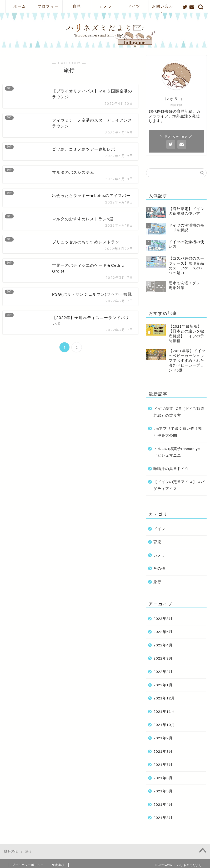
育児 (77, 6)
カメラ (106, 6)
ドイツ (134, 6)
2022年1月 (163, 685)
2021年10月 (164, 725)
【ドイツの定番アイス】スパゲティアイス (179, 485)
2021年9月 (163, 738)
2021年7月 (163, 765)
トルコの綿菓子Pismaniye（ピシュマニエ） (177, 452)
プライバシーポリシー (28, 865)
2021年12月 (164, 698)
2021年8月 (163, 752)
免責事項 (58, 865)
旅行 (157, 582)
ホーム (20, 6)
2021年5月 (163, 791)
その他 (159, 569)
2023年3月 (163, 619)
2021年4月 (163, 805)
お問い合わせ (163, 8)
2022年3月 (163, 658)
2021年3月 (163, 818)
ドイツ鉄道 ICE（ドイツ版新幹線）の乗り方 (179, 412)
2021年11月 (164, 712)
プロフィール (48, 8)
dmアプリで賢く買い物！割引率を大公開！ (178, 432)
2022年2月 (163, 672)
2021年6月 (163, 778)
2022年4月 (163, 645)
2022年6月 (163, 632)
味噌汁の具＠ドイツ (171, 469)
